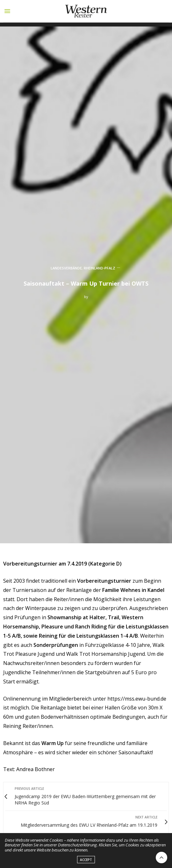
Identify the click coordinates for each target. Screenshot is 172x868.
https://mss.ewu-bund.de (137, 699)
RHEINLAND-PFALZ (100, 268)
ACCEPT (86, 862)
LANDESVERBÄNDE (66, 268)
